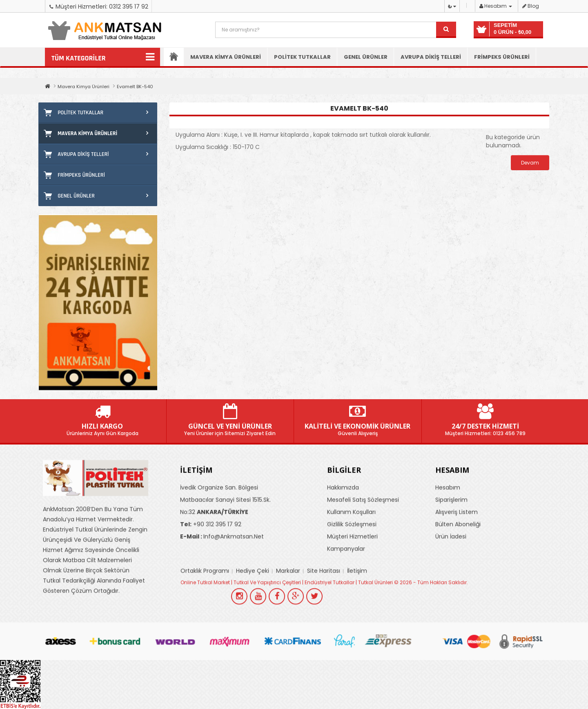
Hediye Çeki (253, 622)
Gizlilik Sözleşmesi (352, 576)
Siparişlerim (451, 551)
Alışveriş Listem (457, 563)
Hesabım (448, 539)
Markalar (288, 622)
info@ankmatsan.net (222, 588)
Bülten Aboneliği (458, 576)
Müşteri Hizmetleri (352, 588)
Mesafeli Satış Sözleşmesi (363, 551)
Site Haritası (324, 622)
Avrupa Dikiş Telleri (431, 57)
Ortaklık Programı (205, 622)
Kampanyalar (346, 600)
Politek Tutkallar (302, 57)
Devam (530, 163)
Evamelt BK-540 (135, 87)
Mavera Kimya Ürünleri (226, 57)
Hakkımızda (343, 539)
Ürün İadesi (451, 588)
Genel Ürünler (366, 57)
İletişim (357, 622)
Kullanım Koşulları (351, 563)
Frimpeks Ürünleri (502, 57)
